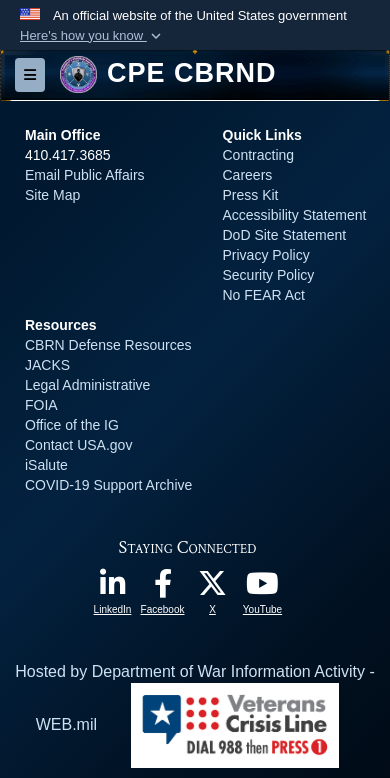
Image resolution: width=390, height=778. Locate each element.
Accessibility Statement (295, 215)
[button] (92, 36)
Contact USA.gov (78, 445)
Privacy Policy (266, 255)
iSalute (46, 465)
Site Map (52, 195)
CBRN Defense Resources (108, 345)
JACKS (47, 365)
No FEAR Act (264, 295)
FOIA (41, 405)
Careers (248, 175)
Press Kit (251, 195)
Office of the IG (72, 425)
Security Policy (269, 275)
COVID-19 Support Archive (108, 485)
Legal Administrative (87, 385)
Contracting (259, 155)
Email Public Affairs (85, 175)
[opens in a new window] (113, 588)
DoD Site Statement (285, 235)
